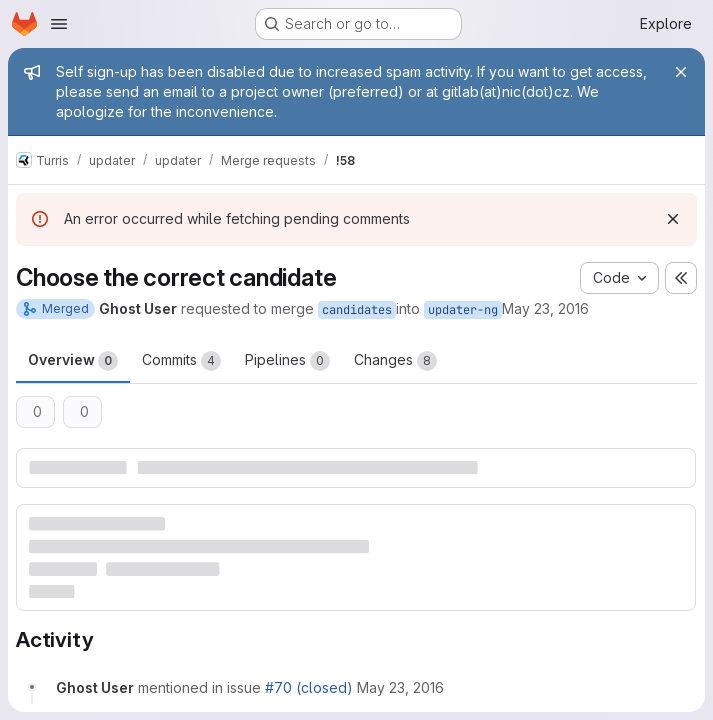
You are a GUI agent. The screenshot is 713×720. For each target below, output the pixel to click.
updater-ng (463, 310)
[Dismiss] (673, 219)
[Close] (681, 72)
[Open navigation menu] (59, 24)
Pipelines (287, 361)
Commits (181, 361)
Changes (395, 361)
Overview (73, 361)
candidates (357, 310)
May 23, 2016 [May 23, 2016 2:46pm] (545, 308)
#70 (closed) (309, 687)
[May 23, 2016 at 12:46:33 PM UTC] (400, 687)
